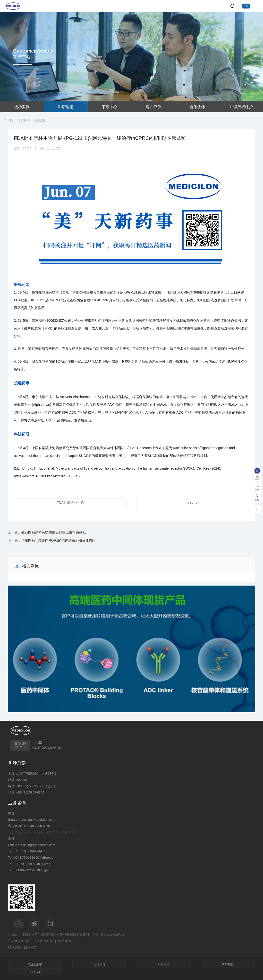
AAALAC (35, 972)
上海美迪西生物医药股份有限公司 (46, 935)
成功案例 (22, 107)
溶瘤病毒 (100, 964)
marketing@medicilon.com (37, 820)
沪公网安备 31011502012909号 (30, 941)
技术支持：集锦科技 (22, 947)
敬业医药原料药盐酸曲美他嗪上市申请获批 (54, 532)
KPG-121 (193, 503)
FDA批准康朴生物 (70, 503)
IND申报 (228, 964)
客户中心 (24, 120)
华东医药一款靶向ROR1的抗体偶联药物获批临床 (58, 540)
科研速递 (66, 107)
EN (246, 6)
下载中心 (110, 107)
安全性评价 (35, 964)
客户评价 (153, 107)
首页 (12, 120)
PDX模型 (164, 964)
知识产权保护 (241, 107)
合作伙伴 (197, 107)
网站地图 (65, 941)
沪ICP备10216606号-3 (108, 935)
